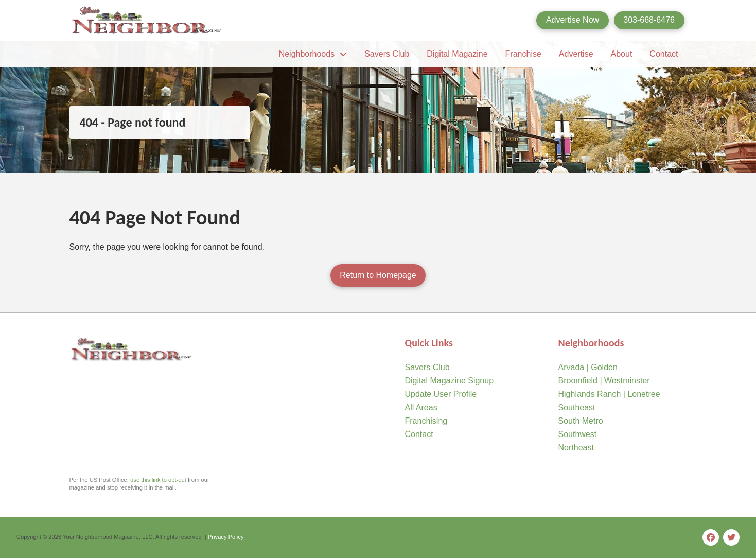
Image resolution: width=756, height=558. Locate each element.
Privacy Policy (226, 537)
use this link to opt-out (158, 480)
